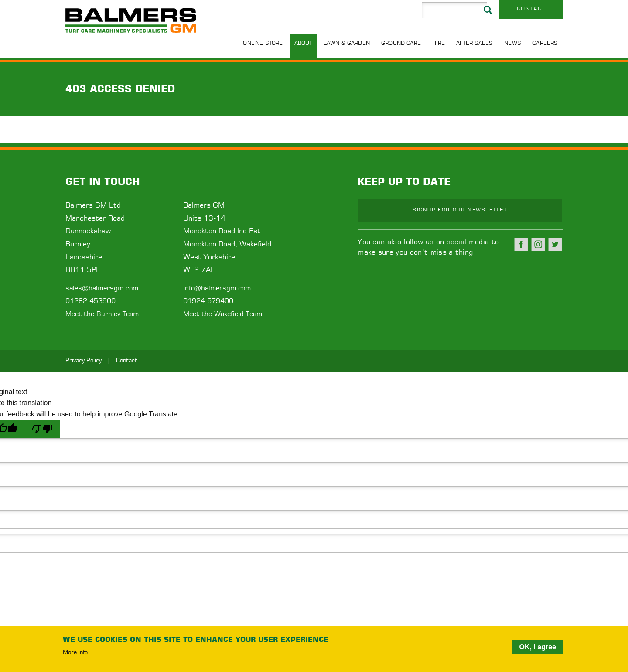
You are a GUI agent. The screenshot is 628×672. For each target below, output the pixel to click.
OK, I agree (538, 647)
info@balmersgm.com (217, 288)
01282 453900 (90, 301)
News (513, 43)
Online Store (263, 43)
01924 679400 (208, 301)
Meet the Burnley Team (102, 314)
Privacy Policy (84, 361)
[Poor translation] (42, 429)
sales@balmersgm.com (102, 288)
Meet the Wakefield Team (223, 314)
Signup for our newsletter (460, 210)
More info (75, 653)
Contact (531, 9)
